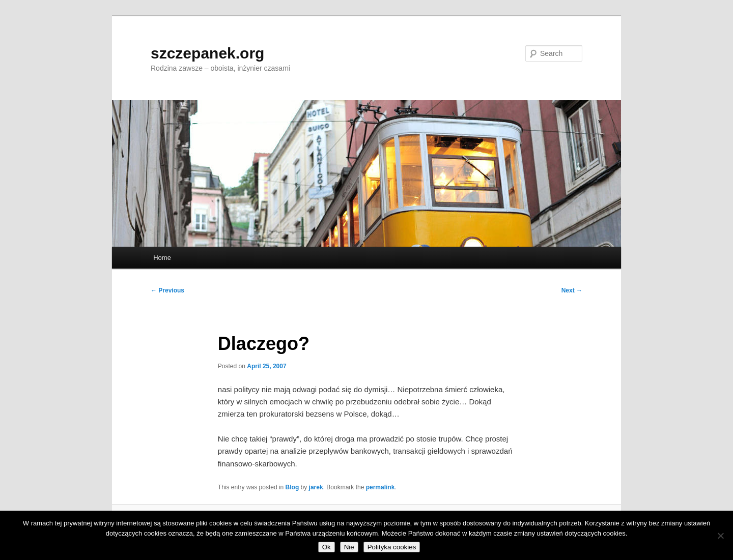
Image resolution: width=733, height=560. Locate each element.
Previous (167, 290)
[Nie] (720, 536)
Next (572, 290)
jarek (316, 487)
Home (162, 258)
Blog (292, 487)
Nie (349, 547)
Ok (327, 547)
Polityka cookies (392, 547)
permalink (380, 487)
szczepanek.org (207, 53)
